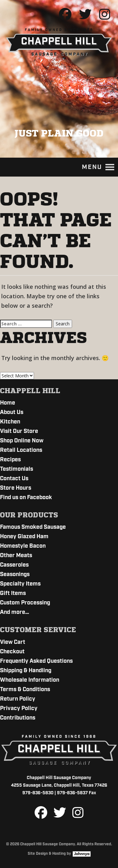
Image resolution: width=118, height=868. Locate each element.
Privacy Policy (19, 708)
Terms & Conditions (25, 690)
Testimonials (17, 469)
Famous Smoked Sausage (33, 527)
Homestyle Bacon (23, 546)
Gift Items (13, 593)
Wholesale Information (30, 680)
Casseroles (14, 565)
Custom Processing (25, 603)
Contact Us (14, 479)
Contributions (18, 718)
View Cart (13, 642)
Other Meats (16, 556)
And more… (14, 612)
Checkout (12, 652)
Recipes (10, 460)
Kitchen (10, 422)
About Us (12, 412)
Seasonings (15, 574)
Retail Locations (21, 450)
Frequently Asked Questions (36, 661)
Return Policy (18, 699)
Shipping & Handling (26, 671)
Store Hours (16, 488)
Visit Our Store (19, 431)
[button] (92, 167)
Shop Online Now (22, 441)
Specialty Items (20, 584)
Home (8, 403)
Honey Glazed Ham (24, 537)
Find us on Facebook (26, 498)
